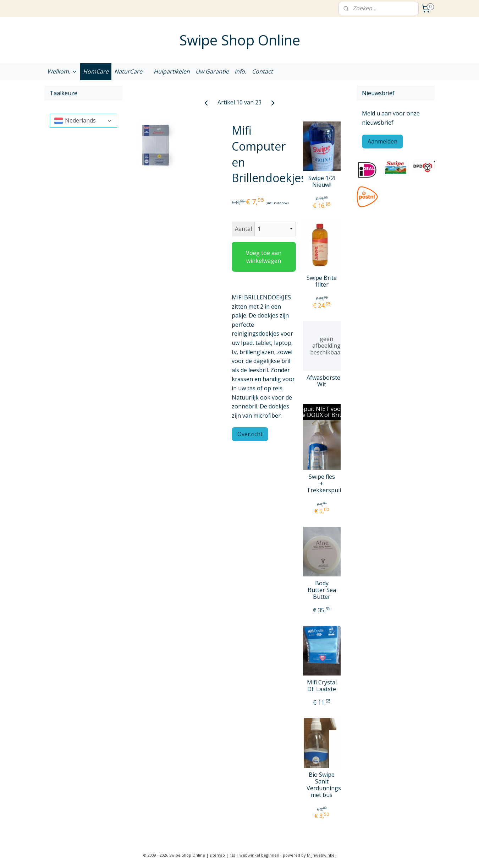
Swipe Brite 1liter (322, 281)
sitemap (217, 855)
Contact (262, 71)
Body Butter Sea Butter (322, 590)
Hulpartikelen (172, 71)
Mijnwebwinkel (321, 855)
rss (232, 855)
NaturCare (128, 71)
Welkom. (62, 71)
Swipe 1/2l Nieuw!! (322, 181)
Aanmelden (382, 141)
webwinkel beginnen (259, 855)
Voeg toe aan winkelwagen (264, 257)
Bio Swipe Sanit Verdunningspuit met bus (322, 785)
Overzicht (250, 434)
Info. (240, 71)
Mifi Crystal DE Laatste (322, 686)
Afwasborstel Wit (322, 381)
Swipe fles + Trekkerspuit (322, 484)
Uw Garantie (212, 71)
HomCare (96, 71)
